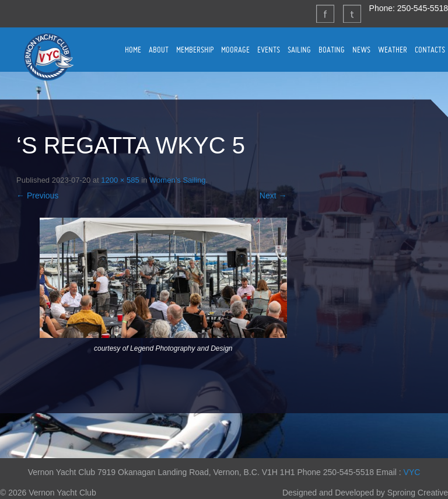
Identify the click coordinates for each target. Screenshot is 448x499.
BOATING (332, 50)
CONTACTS (430, 50)
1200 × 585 (120, 180)
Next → (273, 196)
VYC (412, 472)
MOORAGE (235, 50)
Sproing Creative (418, 493)
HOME (133, 50)
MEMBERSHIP (195, 50)
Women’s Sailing (177, 180)
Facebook (325, 13)
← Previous (37, 196)
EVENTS (269, 50)
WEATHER (393, 50)
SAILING (299, 50)
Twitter (352, 13)
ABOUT (159, 50)
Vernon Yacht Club (48, 57)
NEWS (361, 50)
